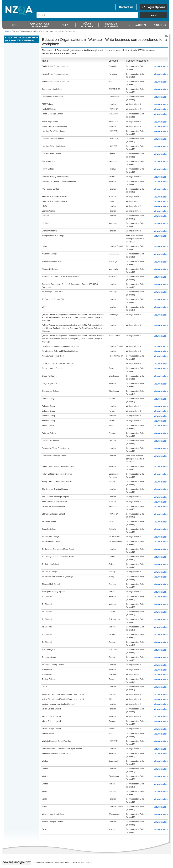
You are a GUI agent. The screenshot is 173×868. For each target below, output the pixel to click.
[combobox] (104, 17)
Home (7, 31)
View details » (161, 66)
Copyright (89, 862)
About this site (78, 862)
